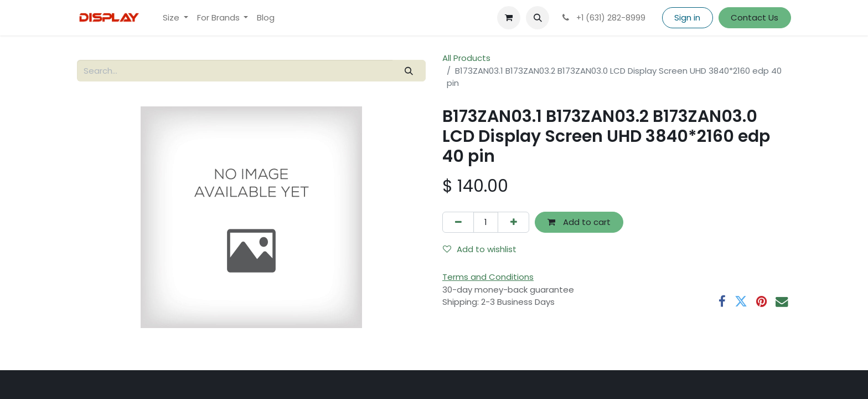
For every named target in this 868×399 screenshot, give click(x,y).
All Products (466, 58)
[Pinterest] (761, 302)
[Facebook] (722, 302)
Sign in (687, 17)
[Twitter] (741, 302)
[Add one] (513, 222)
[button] (538, 18)
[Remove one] (458, 222)
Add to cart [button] (579, 222)
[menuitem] (175, 18)
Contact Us (755, 17)
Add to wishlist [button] (480, 249)
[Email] (782, 302)
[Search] (409, 71)
